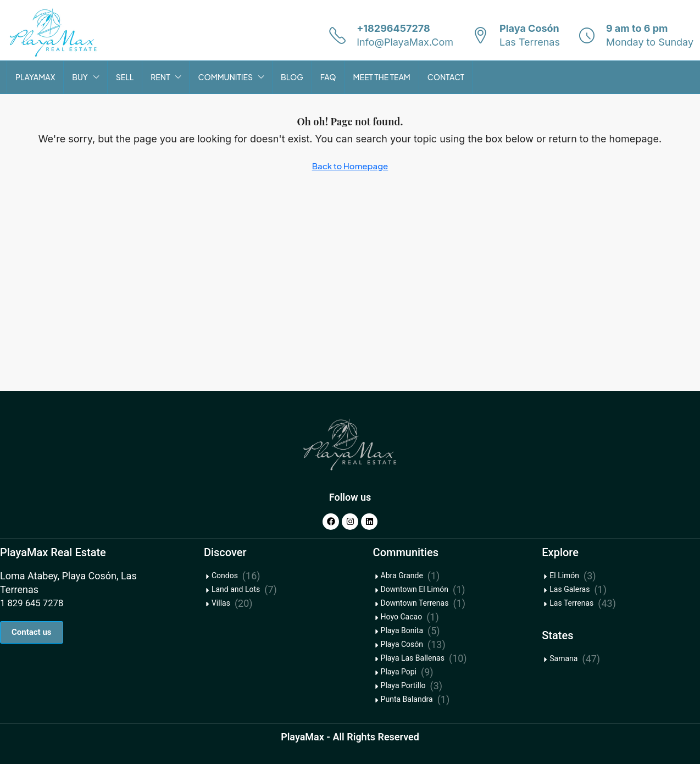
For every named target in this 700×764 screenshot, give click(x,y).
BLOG (292, 77)
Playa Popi (399, 672)
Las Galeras (570, 589)
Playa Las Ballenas (413, 658)
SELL (125, 77)
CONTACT (446, 77)
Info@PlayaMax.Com (405, 42)
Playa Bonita (402, 630)
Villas (221, 603)
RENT (160, 77)
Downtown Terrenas (415, 603)
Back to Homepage (350, 166)
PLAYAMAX (35, 77)
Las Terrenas (571, 603)
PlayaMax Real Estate (53, 552)
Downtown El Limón (415, 589)
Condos (225, 575)
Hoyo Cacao (402, 617)
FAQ (328, 77)
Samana (563, 658)
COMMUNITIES (225, 77)
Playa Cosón (402, 644)
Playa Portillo (403, 685)
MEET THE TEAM (381, 77)
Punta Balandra (407, 699)
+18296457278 (393, 28)
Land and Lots (236, 589)
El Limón (564, 575)
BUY (80, 77)
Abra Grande (402, 575)
